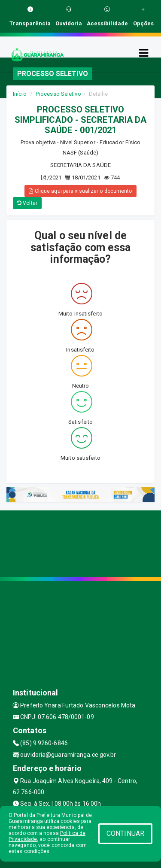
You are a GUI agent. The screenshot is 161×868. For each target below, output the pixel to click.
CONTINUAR (125, 833)
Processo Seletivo (58, 94)
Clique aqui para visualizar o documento (80, 191)
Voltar (27, 203)
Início (20, 94)
